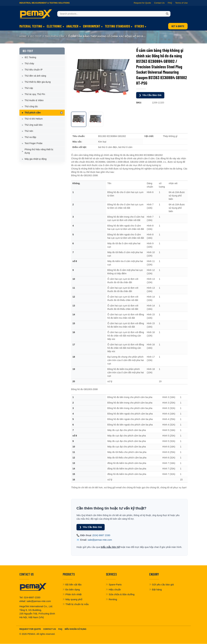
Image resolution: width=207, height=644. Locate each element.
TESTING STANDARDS (117, 26)
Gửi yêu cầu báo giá (162, 585)
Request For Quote (30, 629)
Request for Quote (142, 3)
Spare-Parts (114, 585)
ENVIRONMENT (92, 26)
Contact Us (159, 3)
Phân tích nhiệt (72, 594)
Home (23, 36)
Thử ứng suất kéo (34, 125)
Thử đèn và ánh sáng (35, 76)
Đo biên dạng (71, 589)
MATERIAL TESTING (31, 26)
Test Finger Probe (34, 143)
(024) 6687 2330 (101, 535)
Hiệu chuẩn (113, 589)
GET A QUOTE (178, 26)
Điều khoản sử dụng (76, 629)
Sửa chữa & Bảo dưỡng (120, 594)
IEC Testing (30, 57)
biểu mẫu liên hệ (110, 547)
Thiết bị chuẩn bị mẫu (76, 604)
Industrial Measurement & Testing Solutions (44, 3)
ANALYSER (72, 26)
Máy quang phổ (73, 599)
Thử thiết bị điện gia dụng (38, 82)
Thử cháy (29, 63)
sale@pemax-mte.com (100, 540)
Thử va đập (30, 137)
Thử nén (29, 131)
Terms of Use (181, 3)
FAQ (170, 3)
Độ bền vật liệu (72, 585)
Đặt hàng (156, 589)
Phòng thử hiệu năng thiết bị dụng (39, 151)
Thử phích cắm (55, 36)
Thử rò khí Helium (34, 119)
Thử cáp (29, 88)
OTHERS (139, 26)
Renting (112, 599)
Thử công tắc (31, 106)
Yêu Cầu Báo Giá (150, 95)
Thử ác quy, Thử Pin (35, 94)
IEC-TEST (36, 36)
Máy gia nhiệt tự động (36, 159)
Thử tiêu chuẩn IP (34, 70)
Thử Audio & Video (34, 100)
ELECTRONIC (54, 26)
